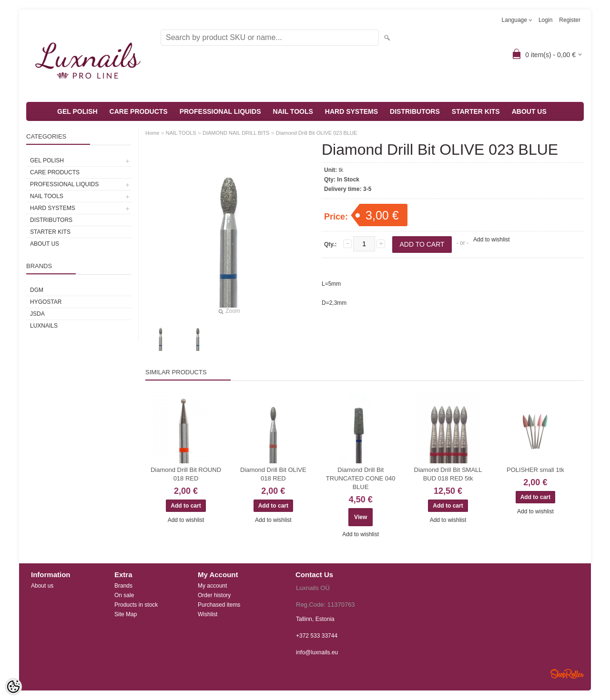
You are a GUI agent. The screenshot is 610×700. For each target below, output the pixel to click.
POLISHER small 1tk (535, 470)
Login (545, 20)
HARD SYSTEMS (351, 111)
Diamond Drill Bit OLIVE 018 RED (273, 474)
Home (152, 133)
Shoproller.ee (567, 674)
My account (212, 586)
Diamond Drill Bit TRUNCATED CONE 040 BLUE (361, 478)
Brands (123, 586)
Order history (214, 595)
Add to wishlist (492, 240)
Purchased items (219, 605)
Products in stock (136, 605)
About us (42, 586)
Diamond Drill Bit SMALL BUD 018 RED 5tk (448, 474)
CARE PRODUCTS (139, 111)
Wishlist (208, 614)
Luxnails (44, 326)
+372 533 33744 (317, 636)
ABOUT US (529, 111)
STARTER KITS (476, 111)
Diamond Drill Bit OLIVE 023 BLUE (317, 133)
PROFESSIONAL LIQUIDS (220, 111)
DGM (37, 290)
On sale (124, 595)
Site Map (126, 614)
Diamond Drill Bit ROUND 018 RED (186, 474)
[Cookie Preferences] (13, 687)
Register (570, 20)
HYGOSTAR (46, 302)
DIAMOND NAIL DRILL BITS (236, 133)
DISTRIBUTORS (415, 111)
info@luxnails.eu (317, 652)
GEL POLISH (77, 111)
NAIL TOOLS (293, 111)
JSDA (37, 314)
